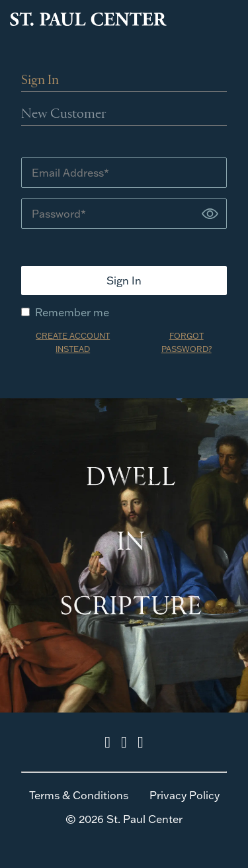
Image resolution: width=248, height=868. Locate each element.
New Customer (64, 114)
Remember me (65, 312)
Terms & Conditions (79, 795)
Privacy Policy (185, 795)
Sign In (40, 81)
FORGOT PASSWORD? (186, 342)
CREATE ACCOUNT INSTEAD (73, 342)
